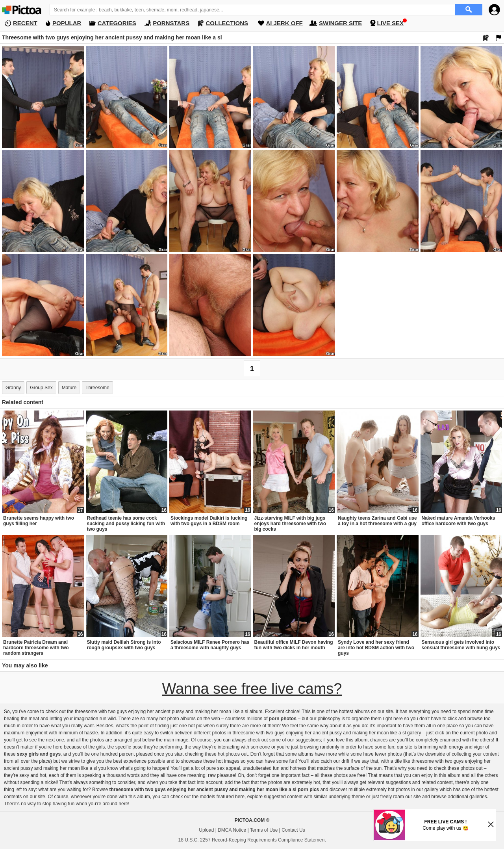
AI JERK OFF (284, 23)
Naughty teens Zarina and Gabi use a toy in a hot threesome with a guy (377, 521)
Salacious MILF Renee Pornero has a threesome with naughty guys (210, 645)
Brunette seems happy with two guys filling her (39, 521)
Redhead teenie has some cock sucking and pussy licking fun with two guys (126, 524)
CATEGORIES (117, 23)
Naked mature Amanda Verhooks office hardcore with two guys (459, 521)
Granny (13, 388)
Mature (69, 388)
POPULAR (67, 23)
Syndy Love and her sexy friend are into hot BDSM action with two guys (376, 648)
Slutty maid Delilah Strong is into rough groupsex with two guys (124, 645)
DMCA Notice (232, 830)
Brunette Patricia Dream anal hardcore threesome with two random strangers (36, 648)
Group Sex (41, 388)
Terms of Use (264, 830)
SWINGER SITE (340, 23)
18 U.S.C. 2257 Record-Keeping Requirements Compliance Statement (252, 840)
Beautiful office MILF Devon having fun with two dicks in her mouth (294, 645)
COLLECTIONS (227, 23)
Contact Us (293, 830)
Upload (206, 830)
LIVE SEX (391, 23)
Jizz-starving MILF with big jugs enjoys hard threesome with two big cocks (290, 524)
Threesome (97, 388)
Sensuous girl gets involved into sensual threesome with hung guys (461, 645)
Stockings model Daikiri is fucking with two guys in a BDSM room (209, 521)
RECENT (25, 23)
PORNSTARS (171, 23)
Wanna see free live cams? (252, 689)
